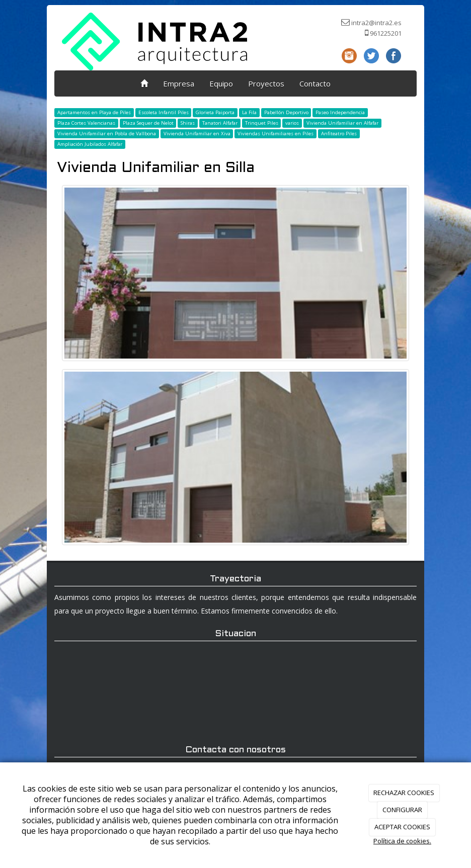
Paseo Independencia (340, 112)
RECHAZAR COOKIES (404, 793)
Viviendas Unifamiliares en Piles (276, 134)
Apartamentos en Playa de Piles (94, 112)
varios (292, 123)
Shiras (188, 123)
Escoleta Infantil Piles (164, 112)
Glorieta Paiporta (215, 112)
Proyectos (266, 83)
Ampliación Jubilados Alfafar (90, 144)
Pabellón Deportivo (286, 112)
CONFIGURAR (402, 810)
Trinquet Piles (262, 123)
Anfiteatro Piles (339, 134)
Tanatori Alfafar (220, 123)
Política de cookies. (402, 841)
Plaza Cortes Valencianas (86, 123)
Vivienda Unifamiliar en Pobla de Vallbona (107, 134)
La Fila (249, 112)
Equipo (221, 83)
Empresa (179, 83)
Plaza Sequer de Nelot (148, 123)
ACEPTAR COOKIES (402, 827)
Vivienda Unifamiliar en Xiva (197, 134)
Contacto (315, 83)
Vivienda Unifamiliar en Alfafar (342, 123)
